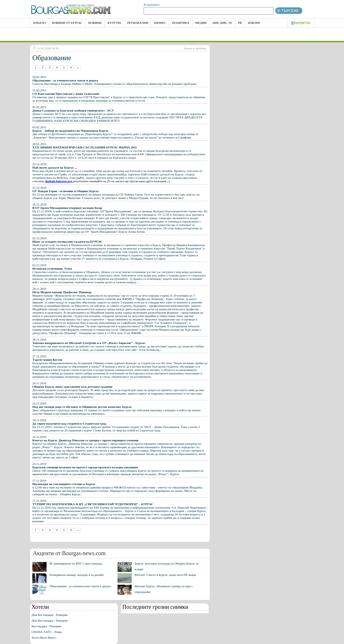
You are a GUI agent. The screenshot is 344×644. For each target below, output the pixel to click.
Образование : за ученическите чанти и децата (80, 586)
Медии (201, 23)
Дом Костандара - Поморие (50, 615)
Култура (114, 23)
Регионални (138, 23)
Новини (95, 23)
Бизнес (160, 23)
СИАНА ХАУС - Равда (47, 632)
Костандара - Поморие (46, 626)
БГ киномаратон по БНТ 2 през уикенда (76, 563)
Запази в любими (195, 48)
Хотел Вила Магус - (45, 637)
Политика (181, 23)
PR (240, 23)
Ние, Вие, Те (222, 23)
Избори (254, 23)
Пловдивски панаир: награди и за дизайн (76, 575)
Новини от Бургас (67, 23)
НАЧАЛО (40, 23)
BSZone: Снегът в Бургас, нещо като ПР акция (165, 575)
